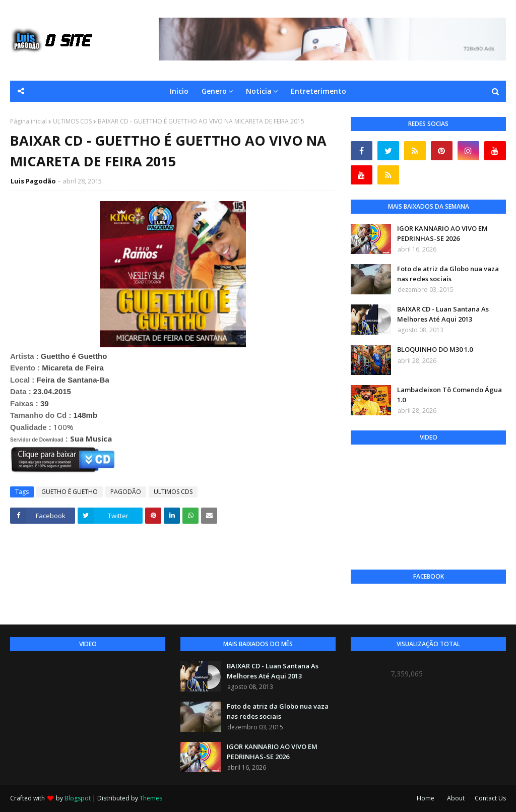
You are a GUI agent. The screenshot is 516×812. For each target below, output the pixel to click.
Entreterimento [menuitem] (318, 91)
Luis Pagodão (33, 181)
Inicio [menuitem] (179, 91)
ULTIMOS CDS (72, 121)
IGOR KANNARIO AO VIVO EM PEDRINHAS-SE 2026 (442, 233)
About (456, 798)
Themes (151, 798)
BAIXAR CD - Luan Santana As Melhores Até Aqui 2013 (443, 314)
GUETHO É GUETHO (70, 492)
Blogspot (78, 798)
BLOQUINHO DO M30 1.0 (435, 349)
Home (426, 798)
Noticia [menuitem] (259, 91)
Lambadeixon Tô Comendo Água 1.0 (449, 395)
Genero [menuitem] (214, 91)
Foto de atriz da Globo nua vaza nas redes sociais (448, 274)
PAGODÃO (126, 492)
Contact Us (490, 798)
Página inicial (28, 121)
